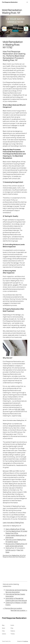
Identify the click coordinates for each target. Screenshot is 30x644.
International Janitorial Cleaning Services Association (16, 591)
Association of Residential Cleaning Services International (16, 599)
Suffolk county (10, 550)
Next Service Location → (19, 610)
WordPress (26, 641)
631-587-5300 (20, 409)
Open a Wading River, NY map (15, 529)
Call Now (15, 31)
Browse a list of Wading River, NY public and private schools (16, 545)
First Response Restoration (10, 2)
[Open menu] (27, 2)
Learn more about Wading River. (13, 522)
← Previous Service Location (12, 608)
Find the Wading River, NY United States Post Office (16, 532)
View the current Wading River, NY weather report (16, 541)
